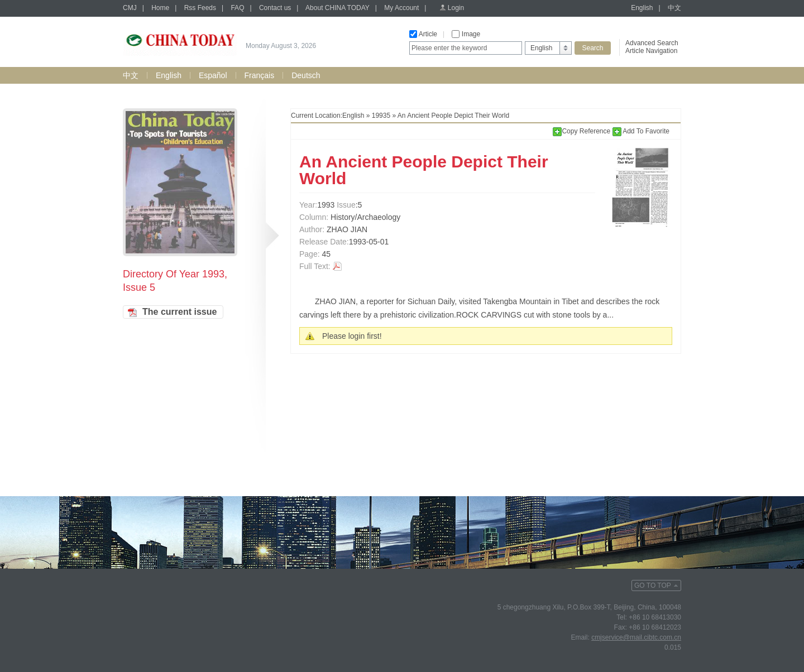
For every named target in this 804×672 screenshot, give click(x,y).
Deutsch (306, 75)
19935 (381, 116)
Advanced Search (652, 43)
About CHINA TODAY (338, 8)
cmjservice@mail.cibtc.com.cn (636, 637)
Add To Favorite (641, 131)
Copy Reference (582, 131)
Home (160, 8)
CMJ (130, 8)
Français (260, 75)
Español (213, 75)
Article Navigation (651, 51)
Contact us (275, 8)
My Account (401, 8)
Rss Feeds (200, 8)
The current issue (180, 312)
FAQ (237, 8)
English (642, 8)
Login (456, 8)
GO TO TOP (653, 585)
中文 (674, 8)
